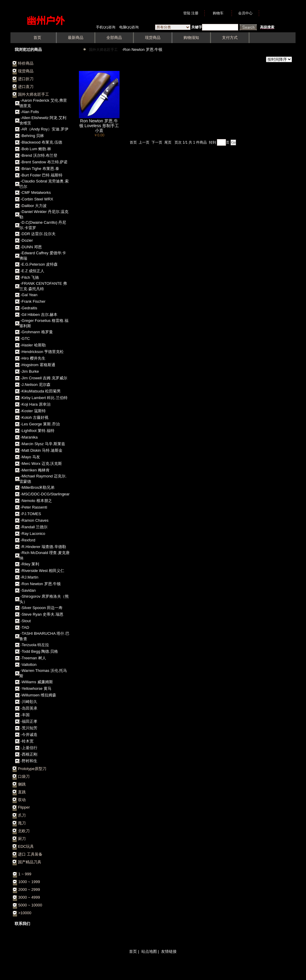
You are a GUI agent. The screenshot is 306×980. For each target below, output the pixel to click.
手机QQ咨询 (106, 27)
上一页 (144, 142)
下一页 (157, 142)
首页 (133, 142)
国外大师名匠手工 (104, 50)
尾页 (168, 142)
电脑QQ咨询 (129, 27)
